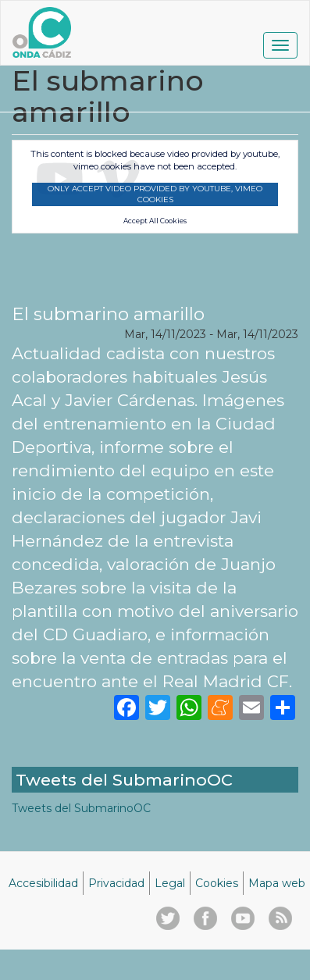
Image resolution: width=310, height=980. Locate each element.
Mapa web (277, 883)
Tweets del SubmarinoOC (81, 808)
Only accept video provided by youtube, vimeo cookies (155, 194)
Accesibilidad (43, 883)
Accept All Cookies (155, 221)
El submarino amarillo (108, 314)
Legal (170, 883)
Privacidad (116, 883)
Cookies (217, 883)
